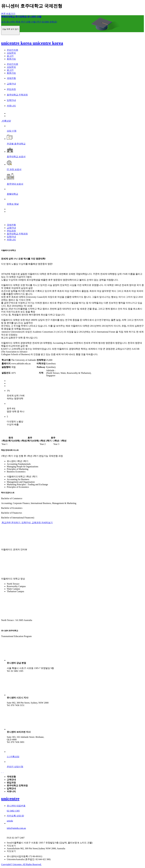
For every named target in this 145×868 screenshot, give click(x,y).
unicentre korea (17, 43)
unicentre (10, 799)
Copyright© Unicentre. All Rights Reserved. (21, 864)
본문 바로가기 (8, 14)
